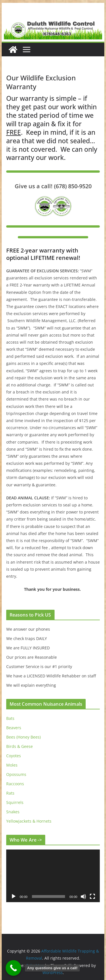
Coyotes (14, 756)
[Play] (14, 896)
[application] (53, 876)
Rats (10, 793)
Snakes (13, 812)
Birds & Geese (20, 746)
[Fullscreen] (92, 896)
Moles (12, 765)
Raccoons (15, 784)
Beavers (14, 728)
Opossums (16, 774)
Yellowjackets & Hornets (29, 821)
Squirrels (15, 802)
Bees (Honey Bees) (23, 737)
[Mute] (83, 896)
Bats (10, 718)
